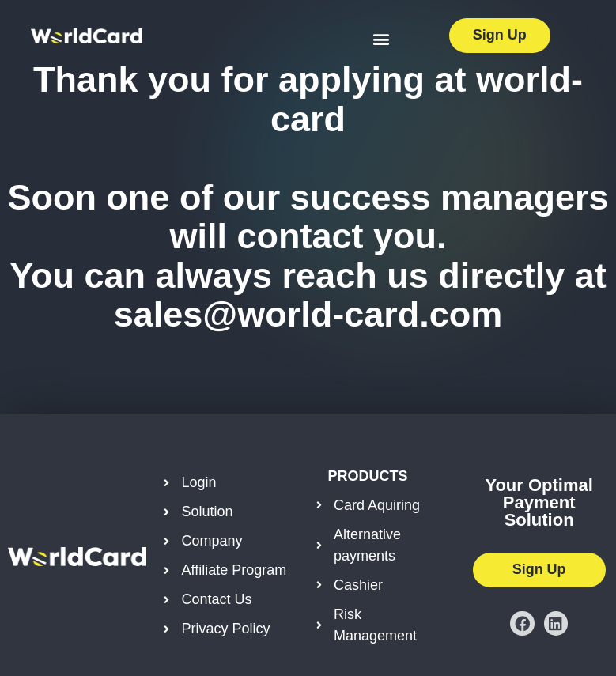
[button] (382, 39)
